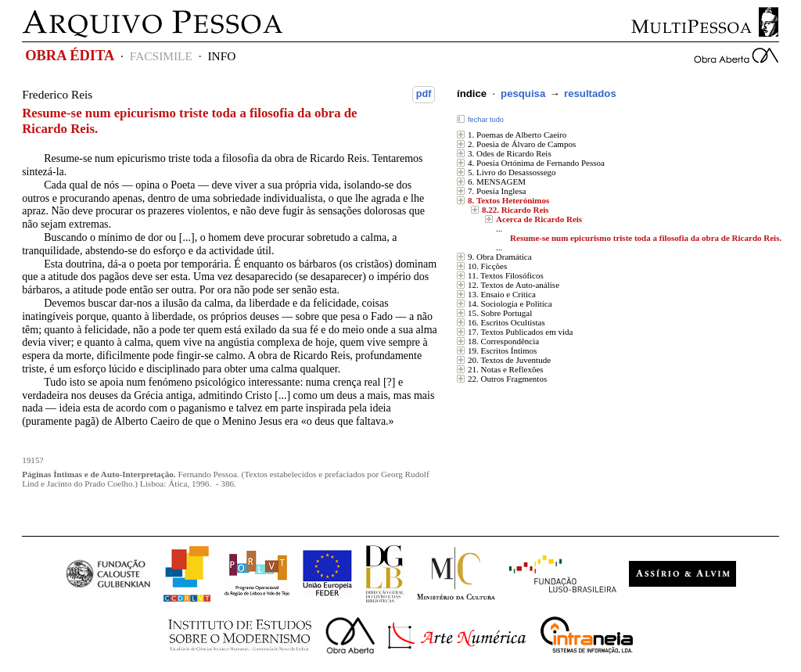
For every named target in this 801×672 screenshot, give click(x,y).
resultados (590, 93)
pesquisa (523, 93)
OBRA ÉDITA (70, 56)
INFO (221, 56)
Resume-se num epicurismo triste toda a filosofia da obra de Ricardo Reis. (646, 238)
